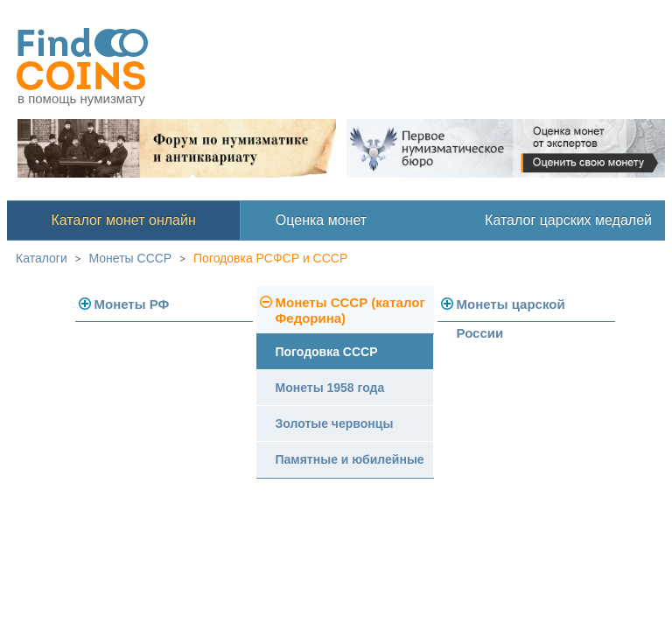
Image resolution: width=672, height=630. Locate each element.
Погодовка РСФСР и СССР (270, 258)
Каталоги (42, 258)
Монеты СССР (131, 258)
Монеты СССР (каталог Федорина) (350, 310)
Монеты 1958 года (330, 388)
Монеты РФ (132, 304)
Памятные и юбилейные (350, 459)
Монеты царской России (511, 309)
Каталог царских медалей (568, 220)
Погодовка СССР (327, 352)
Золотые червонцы (335, 423)
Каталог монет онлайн (124, 220)
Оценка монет (321, 220)
